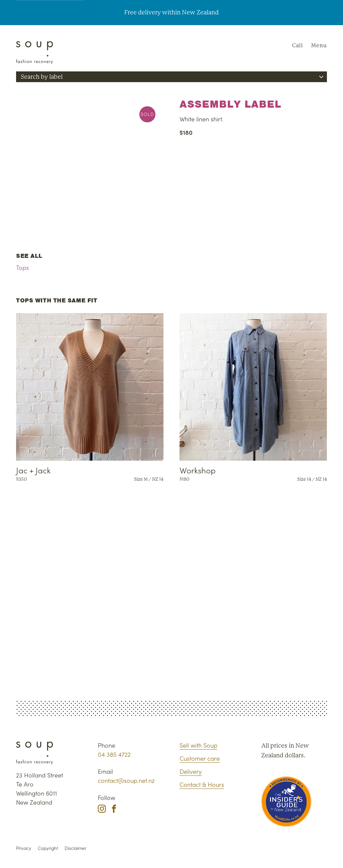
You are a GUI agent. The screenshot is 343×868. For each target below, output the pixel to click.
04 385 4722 (114, 754)
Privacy (24, 848)
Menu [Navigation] (319, 45)
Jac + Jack (33, 470)
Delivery (191, 771)
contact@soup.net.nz (126, 780)
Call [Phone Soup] (298, 45)
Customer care (200, 758)
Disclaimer (76, 848)
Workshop (198, 470)
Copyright (48, 848)
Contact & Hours (202, 784)
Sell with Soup (198, 745)
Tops (22, 267)
